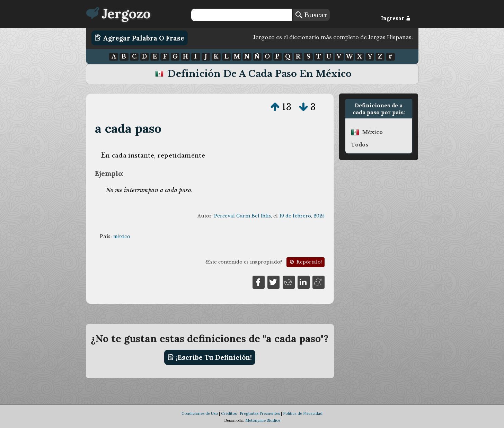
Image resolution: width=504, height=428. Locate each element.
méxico (122, 237)
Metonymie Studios (263, 420)
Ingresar (396, 18)
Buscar (311, 15)
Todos (360, 145)
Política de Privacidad (303, 413)
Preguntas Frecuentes (260, 413)
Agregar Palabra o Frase (139, 38)
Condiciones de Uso (200, 413)
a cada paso (128, 128)
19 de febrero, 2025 (302, 216)
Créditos (229, 413)
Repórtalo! (305, 262)
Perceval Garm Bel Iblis (242, 216)
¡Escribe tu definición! (210, 357)
